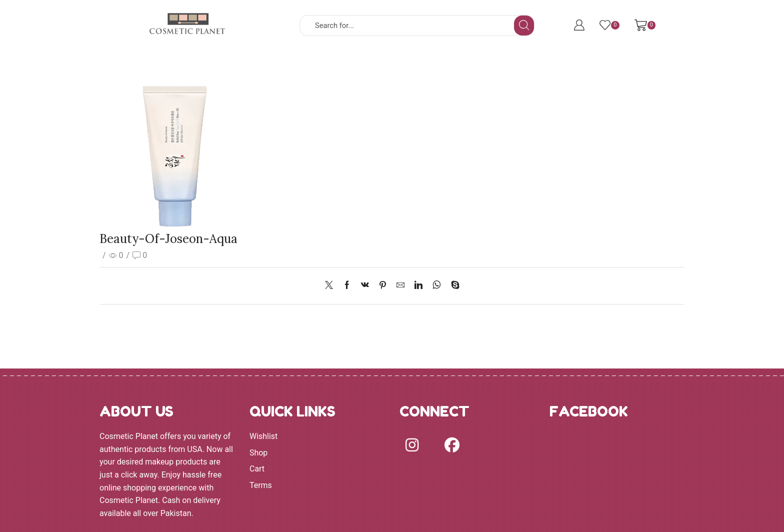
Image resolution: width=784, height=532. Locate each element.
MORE (492, 66)
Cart (257, 469)
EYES (397, 66)
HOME (187, 66)
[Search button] (524, 25)
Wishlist (263, 436)
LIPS (444, 66)
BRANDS (296, 66)
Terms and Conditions (568, 66)
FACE (349, 66)
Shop (258, 453)
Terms (261, 485)
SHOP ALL (238, 66)
